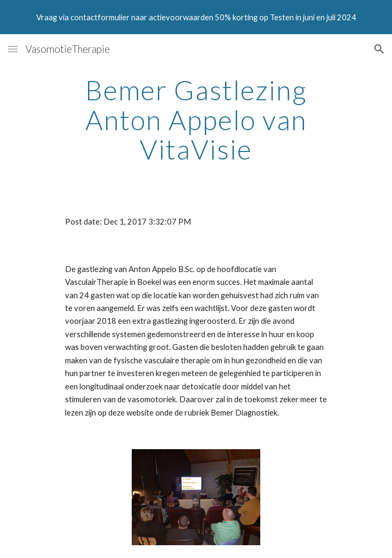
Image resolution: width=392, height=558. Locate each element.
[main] (196, 120)
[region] (196, 17)
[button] (13, 49)
